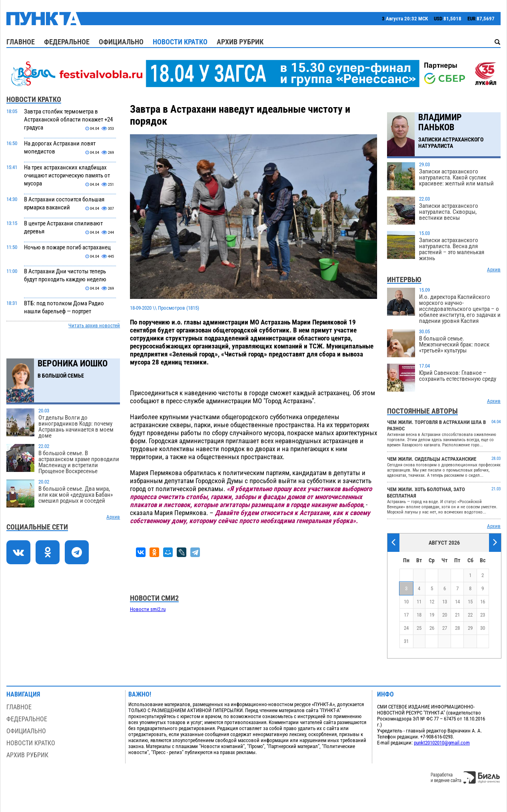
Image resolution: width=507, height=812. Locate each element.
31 (406, 641)
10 (406, 602)
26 (432, 628)
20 (445, 615)
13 (445, 602)
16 (483, 602)
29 (470, 628)
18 (419, 615)
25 (419, 628)
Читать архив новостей (94, 325)
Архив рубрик (240, 42)
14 (457, 602)
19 (432, 615)
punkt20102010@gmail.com (442, 743)
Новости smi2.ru (148, 609)
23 (483, 615)
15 (470, 602)
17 (406, 615)
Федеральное (67, 42)
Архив (113, 517)
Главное (21, 42)
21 (457, 615)
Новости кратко (180, 42)
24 (406, 628)
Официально (121, 42)
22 (470, 615)
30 (483, 628)
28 (457, 628)
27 (445, 628)
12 (432, 602)
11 (419, 602)
